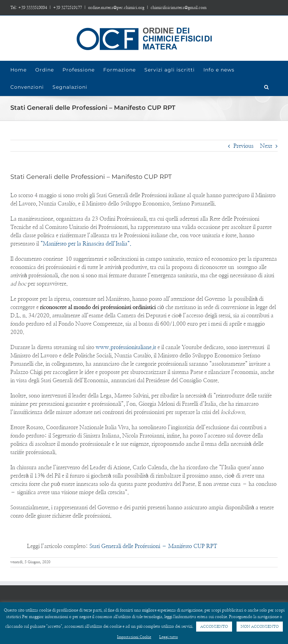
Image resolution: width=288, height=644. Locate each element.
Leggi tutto (169, 637)
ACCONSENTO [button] (214, 627)
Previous (243, 146)
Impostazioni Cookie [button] (134, 637)
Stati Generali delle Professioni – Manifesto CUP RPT (153, 546)
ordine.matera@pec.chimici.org (116, 8)
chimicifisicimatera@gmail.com (179, 8)
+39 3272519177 (68, 8)
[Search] (267, 87)
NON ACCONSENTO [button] (260, 627)
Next (266, 146)
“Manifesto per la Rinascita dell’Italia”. (85, 244)
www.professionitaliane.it (126, 347)
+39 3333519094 (33, 8)
